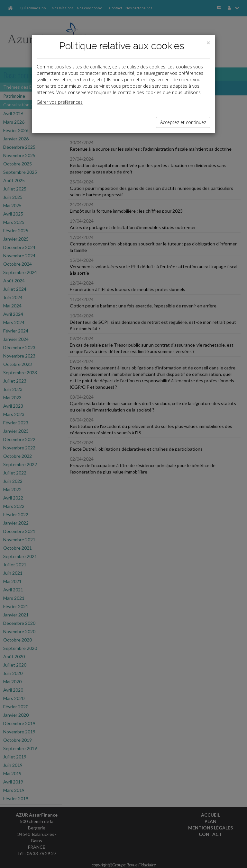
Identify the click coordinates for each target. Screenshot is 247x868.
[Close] (208, 43)
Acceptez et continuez (183, 122)
